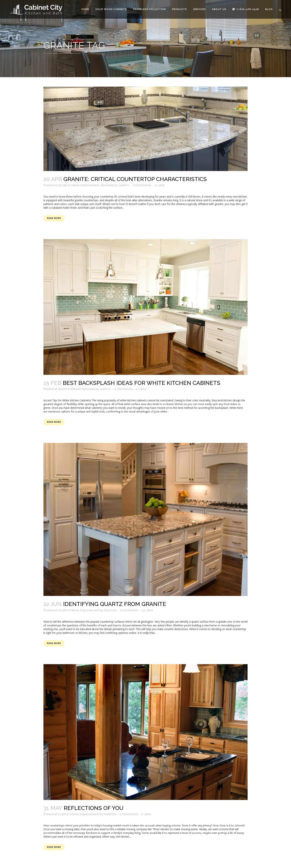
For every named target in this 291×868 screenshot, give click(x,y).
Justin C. (124, 185)
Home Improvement (85, 185)
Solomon (110, 610)
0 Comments (142, 185)
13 (147, 610)
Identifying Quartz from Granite (115, 604)
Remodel (107, 185)
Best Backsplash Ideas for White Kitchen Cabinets (142, 383)
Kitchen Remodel (83, 389)
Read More (54, 218)
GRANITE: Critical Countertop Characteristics (135, 179)
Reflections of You (94, 808)
